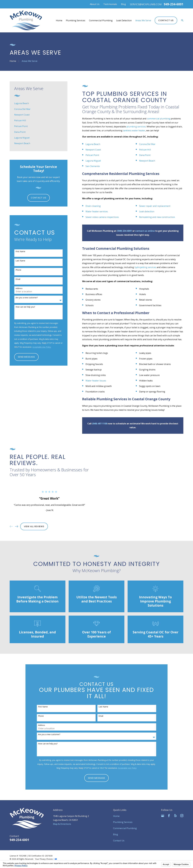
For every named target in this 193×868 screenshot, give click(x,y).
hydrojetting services (145, 267)
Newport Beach (147, 161)
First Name (20, 252)
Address (19, 288)
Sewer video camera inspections (102, 217)
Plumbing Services (123, 822)
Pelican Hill (145, 150)
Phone (18, 270)
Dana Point (145, 155)
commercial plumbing (159, 119)
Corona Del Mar (147, 144)
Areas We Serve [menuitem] (143, 20)
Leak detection (147, 211)
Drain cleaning (93, 206)
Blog (123, 4)
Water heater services (97, 211)
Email (18, 279)
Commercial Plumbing (125, 828)
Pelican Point (92, 155)
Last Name (20, 261)
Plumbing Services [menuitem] (76, 20)
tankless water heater (134, 130)
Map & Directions (62, 824)
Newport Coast (93, 150)
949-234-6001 (174, 4)
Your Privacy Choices (46, 859)
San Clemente (93, 166)
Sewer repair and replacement (155, 206)
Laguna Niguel (93, 161)
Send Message (26, 357)
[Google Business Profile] (163, 816)
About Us (95, 4)
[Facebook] (169, 816)
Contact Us (166, 20)
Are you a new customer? (27, 298)
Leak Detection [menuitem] (124, 20)
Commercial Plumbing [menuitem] (101, 20)
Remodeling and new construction (157, 217)
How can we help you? (25, 307)
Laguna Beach (93, 144)
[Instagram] (182, 816)
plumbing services (136, 127)
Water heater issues (96, 381)
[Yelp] (175, 816)
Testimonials (110, 4)
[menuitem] (38, 103)
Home (116, 816)
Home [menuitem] (59, 20)
